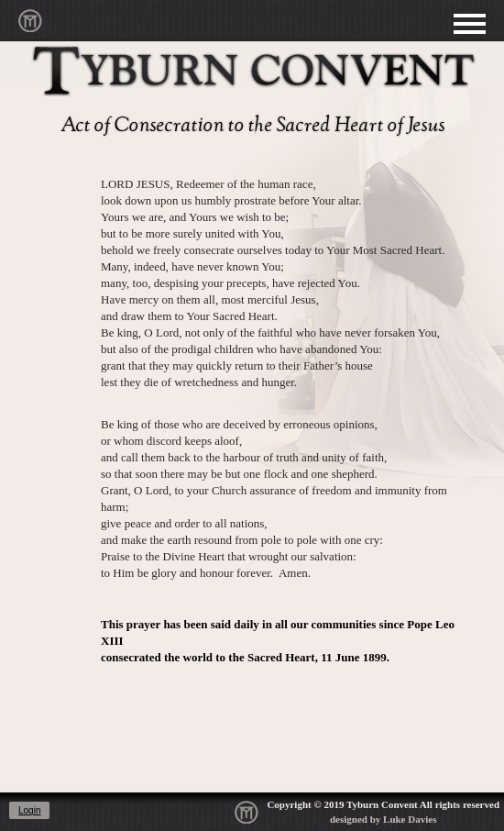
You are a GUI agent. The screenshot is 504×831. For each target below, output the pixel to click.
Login (29, 810)
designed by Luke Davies (383, 819)
